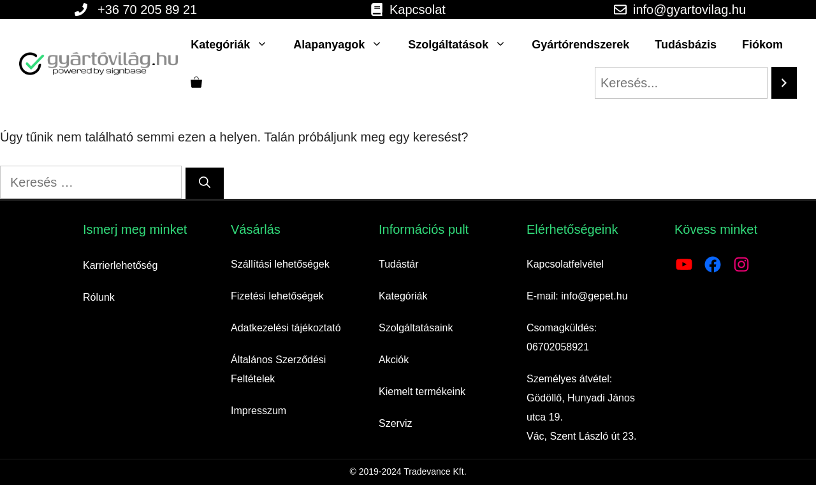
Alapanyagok (344, 45)
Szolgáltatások (463, 45)
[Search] (784, 83)
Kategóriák (236, 45)
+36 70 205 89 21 (147, 10)
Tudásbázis (686, 45)
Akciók (394, 360)
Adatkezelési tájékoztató (286, 328)
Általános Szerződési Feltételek (278, 369)
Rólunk (99, 297)
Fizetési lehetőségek (277, 296)
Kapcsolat (418, 10)
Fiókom (762, 45)
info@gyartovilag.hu (689, 10)
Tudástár (399, 264)
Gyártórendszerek (580, 45)
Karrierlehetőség (120, 265)
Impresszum (259, 411)
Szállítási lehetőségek (280, 264)
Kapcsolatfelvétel (565, 264)
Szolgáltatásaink (416, 328)
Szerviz (395, 423)
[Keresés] (205, 183)
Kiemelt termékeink (422, 392)
